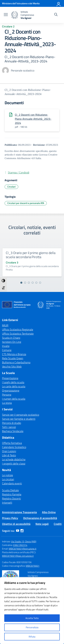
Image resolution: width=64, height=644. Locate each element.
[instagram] (22, 531)
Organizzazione (11, 390)
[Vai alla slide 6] (40, 283)
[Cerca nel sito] (56, 15)
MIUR (5, 325)
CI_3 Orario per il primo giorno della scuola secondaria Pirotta (31, 255)
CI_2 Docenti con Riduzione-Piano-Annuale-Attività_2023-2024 (33, 119)
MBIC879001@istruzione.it (23, 549)
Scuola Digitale (10, 490)
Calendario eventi (12, 483)
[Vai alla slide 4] (33, 283)
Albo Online (49, 512)
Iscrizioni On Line (12, 342)
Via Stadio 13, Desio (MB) (24, 541)
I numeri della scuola (14, 399)
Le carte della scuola (14, 386)
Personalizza (32, 627)
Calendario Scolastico (14, 447)
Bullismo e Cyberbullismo (16, 362)
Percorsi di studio (12, 423)
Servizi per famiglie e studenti (19, 419)
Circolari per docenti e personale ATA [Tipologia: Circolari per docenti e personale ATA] (26, 203)
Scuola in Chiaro (11, 338)
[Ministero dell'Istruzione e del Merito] (21, 3)
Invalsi (6, 346)
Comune (7, 350)
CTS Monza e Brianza (14, 354)
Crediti (58, 524)
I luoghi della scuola (13, 382)
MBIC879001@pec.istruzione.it (18, 556)
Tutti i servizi (9, 427)
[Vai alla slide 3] (29, 283)
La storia (7, 403)
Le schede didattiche (14, 459)
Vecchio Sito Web (12, 366)
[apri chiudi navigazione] (6, 15)
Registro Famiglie (12, 494)
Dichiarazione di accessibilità (40, 518)
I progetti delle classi (14, 464)
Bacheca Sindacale (13, 431)
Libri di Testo (9, 455)
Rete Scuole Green (13, 358)
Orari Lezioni (9, 451)
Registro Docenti (11, 498)
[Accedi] (59, 3)
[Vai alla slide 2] (25, 283)
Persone (7, 395)
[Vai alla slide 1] (21, 283)
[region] (32, 611)
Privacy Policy (10, 518)
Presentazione (10, 378)
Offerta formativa (12, 443)
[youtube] (18, 531)
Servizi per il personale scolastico (21, 415)
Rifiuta (32, 637)
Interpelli (7, 503)
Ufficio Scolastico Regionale (18, 329)
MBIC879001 (33, 566)
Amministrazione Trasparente (19, 512)
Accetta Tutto (32, 618)
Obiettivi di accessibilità (16, 524)
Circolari (11, 187)
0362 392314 (20, 545)
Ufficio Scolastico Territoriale (18, 334)
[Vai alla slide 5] (36, 283)
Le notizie (8, 475)
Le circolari (8, 479)
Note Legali (42, 524)
